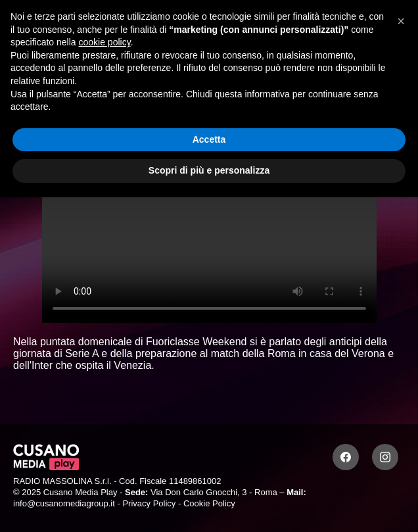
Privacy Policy (149, 503)
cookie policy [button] (105, 42)
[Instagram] (385, 457)
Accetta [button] (209, 139)
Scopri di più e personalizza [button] (209, 170)
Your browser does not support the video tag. (209, 229)
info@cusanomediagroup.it (64, 503)
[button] (401, 21)
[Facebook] (346, 457)
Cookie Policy (209, 503)
